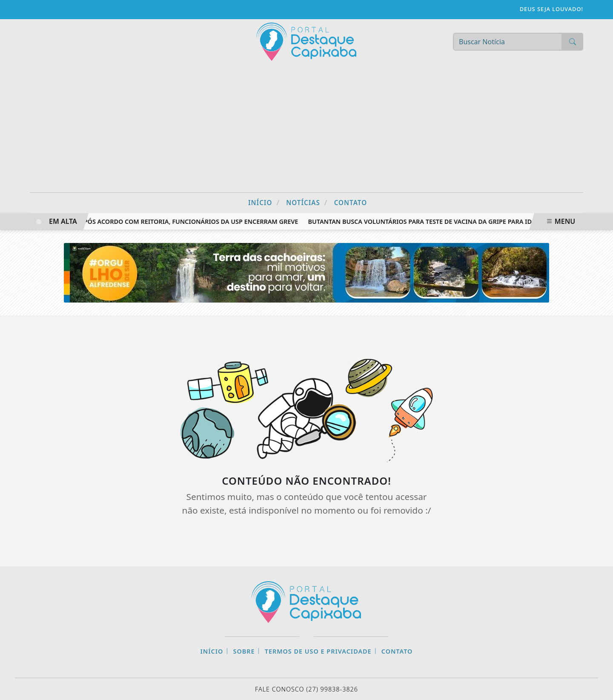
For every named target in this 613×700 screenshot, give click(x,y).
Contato (351, 203)
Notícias (307, 202)
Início (264, 202)
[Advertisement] (306, 129)
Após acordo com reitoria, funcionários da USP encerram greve (190, 221)
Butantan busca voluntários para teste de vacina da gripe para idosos (430, 221)
